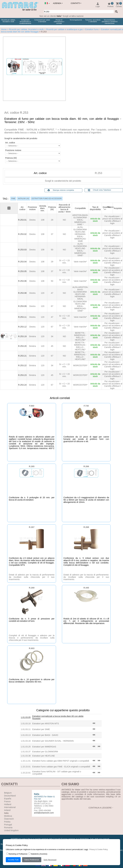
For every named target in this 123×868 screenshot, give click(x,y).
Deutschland (10, 796)
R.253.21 (22, 356)
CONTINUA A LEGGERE (100, 808)
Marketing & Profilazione (17, 854)
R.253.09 (22, 306)
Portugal (8, 825)
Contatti (75, 3)
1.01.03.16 (26, 741)
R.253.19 (22, 336)
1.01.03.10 (26, 724)
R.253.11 (22, 317)
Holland (8, 804)
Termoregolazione (76, 20)
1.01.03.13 (26, 735)
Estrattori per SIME (41, 729)
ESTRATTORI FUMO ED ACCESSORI (47, 199)
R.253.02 (22, 234)
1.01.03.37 (26, 752)
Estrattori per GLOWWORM (45, 752)
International (10, 807)
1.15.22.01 (26, 773)
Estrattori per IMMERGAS (44, 747)
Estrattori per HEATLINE (44, 756)
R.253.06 (22, 281)
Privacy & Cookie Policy (98, 849)
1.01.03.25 (26, 747)
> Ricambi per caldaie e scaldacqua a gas (63, 29)
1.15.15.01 (26, 767)
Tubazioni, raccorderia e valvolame (93, 21)
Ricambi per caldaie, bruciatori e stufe (8, 21)
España (8, 799)
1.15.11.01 (26, 761)
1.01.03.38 (26, 756)
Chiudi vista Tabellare (99, 190)
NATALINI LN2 (24, 199)
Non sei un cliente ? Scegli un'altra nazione (61, 16)
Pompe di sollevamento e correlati (59, 22)
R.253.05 (22, 271)
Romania (8, 828)
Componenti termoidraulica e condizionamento (25, 22)
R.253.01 (22, 220)
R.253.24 (22, 385)
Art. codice (10, 143)
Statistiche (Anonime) (38, 854)
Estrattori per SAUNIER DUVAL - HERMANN (53, 741)
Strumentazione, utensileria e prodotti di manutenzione (110, 22)
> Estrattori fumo (91, 29)
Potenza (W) (11, 158)
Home (4, 29)
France (7, 801)
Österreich (9, 819)
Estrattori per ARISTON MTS (46, 724)
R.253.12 (22, 327)
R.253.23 (22, 375)
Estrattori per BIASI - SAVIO (45, 735)
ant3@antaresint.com (44, 813)
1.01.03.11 (26, 729)
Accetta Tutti (13, 860)
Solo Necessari (50, 860)
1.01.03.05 (26, 717)
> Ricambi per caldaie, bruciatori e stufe (25, 29)
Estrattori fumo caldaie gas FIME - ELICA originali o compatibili (61, 767)
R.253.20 (22, 346)
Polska (7, 822)
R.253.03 (22, 250)
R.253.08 (22, 293)
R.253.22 (22, 365)
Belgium (8, 793)
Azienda (57, 3)
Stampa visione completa (63, 190)
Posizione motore (13, 150)
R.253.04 (22, 262)
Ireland (7, 810)
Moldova (8, 816)
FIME (13, 199)
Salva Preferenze (32, 860)
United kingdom (11, 830)
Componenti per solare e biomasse (42, 21)
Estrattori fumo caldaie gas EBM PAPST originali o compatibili (61, 761)
